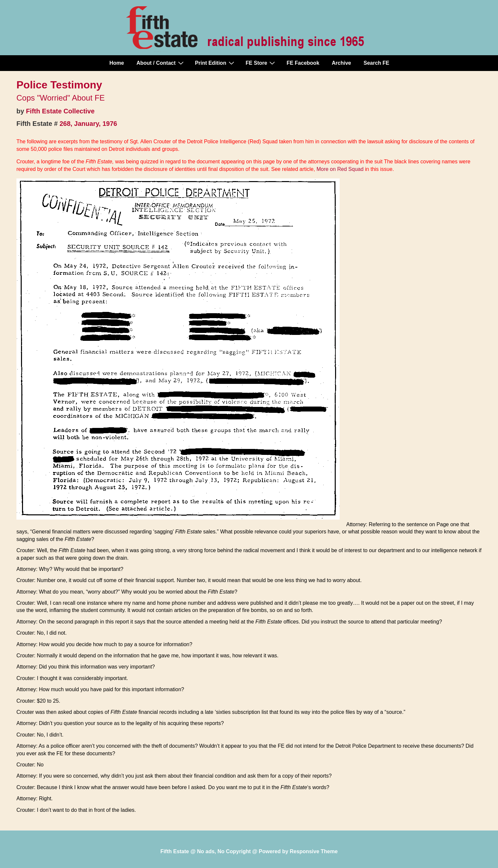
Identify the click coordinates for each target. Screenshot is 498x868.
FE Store (261, 63)
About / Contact (161, 63)
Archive (341, 63)
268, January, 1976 (88, 124)
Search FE (376, 63)
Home (117, 63)
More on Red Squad (340, 169)
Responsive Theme (314, 851)
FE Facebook (303, 63)
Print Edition (215, 63)
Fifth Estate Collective (60, 111)
